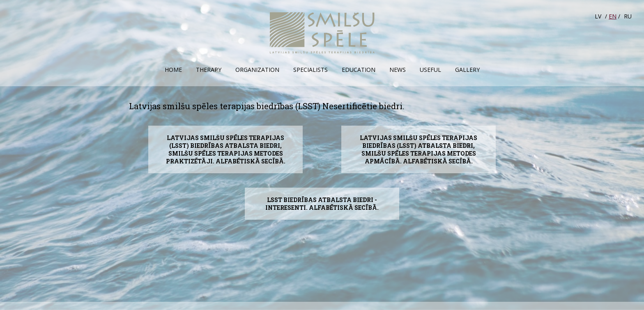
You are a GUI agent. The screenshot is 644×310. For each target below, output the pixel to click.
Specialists (310, 70)
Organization (257, 70)
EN (613, 16)
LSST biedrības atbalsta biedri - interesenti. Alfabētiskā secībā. (322, 204)
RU (628, 16)
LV (598, 16)
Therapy (209, 70)
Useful (430, 70)
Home (173, 70)
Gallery (467, 70)
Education (359, 70)
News (398, 70)
